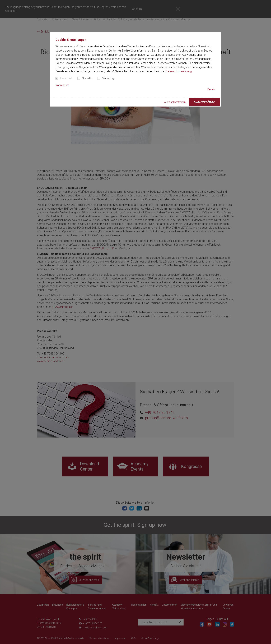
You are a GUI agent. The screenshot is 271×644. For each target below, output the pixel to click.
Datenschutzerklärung (179, 71)
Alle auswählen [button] (205, 102)
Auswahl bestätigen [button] (175, 102)
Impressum (62, 85)
